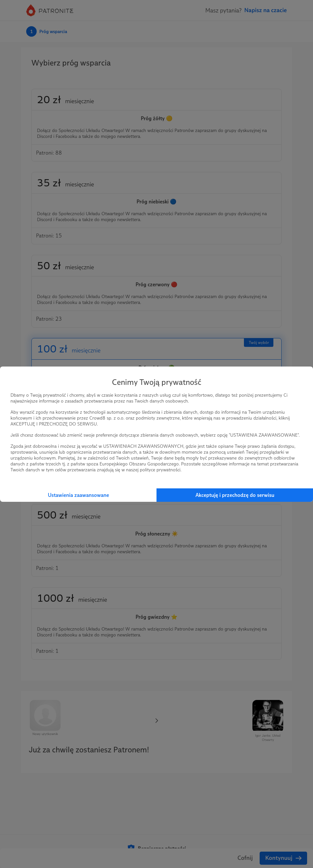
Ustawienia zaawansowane (78, 495)
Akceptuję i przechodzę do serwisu (235, 495)
